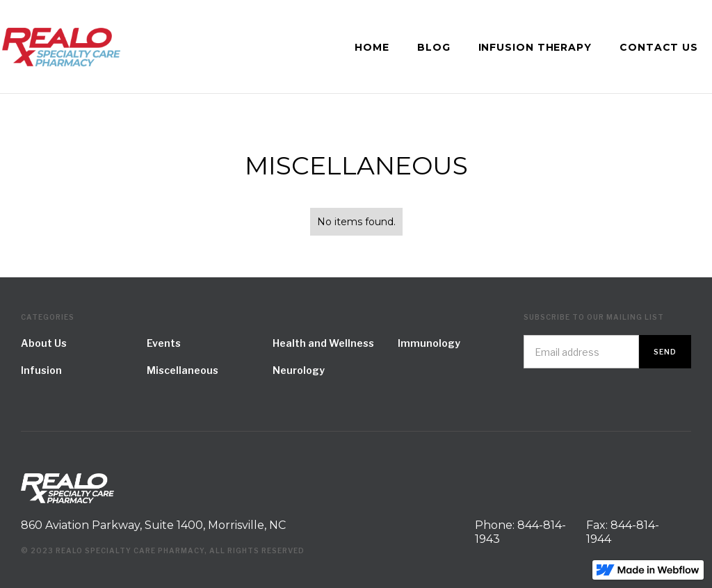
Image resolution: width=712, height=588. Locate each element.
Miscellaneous (183, 370)
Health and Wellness (323, 343)
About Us (44, 343)
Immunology (429, 343)
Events (164, 343)
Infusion (41, 370)
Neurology (299, 370)
